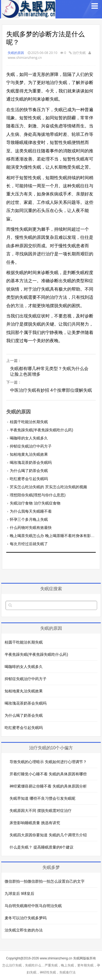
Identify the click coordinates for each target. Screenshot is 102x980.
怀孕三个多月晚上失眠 (29, 519)
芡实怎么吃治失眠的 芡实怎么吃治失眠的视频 (48, 487)
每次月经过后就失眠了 (29, 544)
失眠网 (78, 958)
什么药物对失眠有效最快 (31, 528)
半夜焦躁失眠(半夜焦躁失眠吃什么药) (41, 430)
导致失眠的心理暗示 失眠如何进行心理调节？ (48, 762)
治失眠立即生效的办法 (24, 930)
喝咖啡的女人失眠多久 (29, 438)
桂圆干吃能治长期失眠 (29, 422)
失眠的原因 (16, 53)
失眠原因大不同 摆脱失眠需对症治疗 (41, 811)
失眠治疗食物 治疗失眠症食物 (35, 503)
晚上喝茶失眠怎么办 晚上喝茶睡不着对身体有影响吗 (54, 536)
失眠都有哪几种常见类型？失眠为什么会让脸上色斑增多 (49, 371)
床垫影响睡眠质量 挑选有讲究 (35, 823)
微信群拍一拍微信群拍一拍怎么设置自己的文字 (45, 881)
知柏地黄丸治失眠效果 (29, 454)
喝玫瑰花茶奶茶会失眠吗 (31, 462)
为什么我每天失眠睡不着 (31, 511)
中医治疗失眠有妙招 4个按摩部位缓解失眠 (51, 390)
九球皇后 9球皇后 (20, 894)
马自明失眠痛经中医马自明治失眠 (33, 906)
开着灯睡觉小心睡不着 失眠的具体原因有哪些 (48, 774)
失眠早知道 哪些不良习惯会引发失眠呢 (42, 798)
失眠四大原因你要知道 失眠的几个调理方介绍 (48, 835)
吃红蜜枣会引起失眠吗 (29, 479)
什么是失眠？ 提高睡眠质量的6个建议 (42, 847)
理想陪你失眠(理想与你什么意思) (38, 495)
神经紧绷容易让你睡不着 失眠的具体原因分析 (48, 786)
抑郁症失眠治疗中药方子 (31, 446)
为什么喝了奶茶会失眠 (29, 471)
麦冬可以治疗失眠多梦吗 (26, 918)
